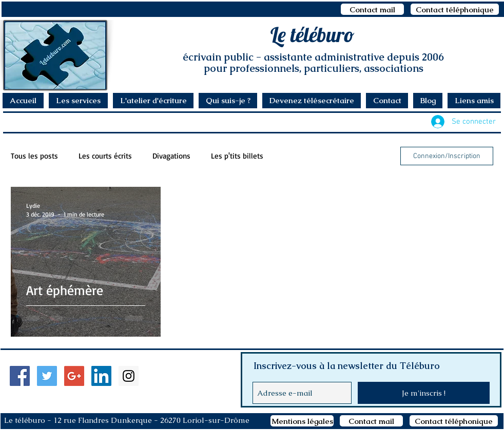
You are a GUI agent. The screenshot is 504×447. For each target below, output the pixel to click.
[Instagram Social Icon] (129, 376)
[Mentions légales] (302, 421)
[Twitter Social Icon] (47, 376)
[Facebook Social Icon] (20, 376)
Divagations (171, 156)
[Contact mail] (372, 9)
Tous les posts (34, 156)
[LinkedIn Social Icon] (101, 376)
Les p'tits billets (237, 156)
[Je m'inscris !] (424, 393)
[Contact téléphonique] (455, 9)
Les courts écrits (105, 156)
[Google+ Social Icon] (74, 376)
